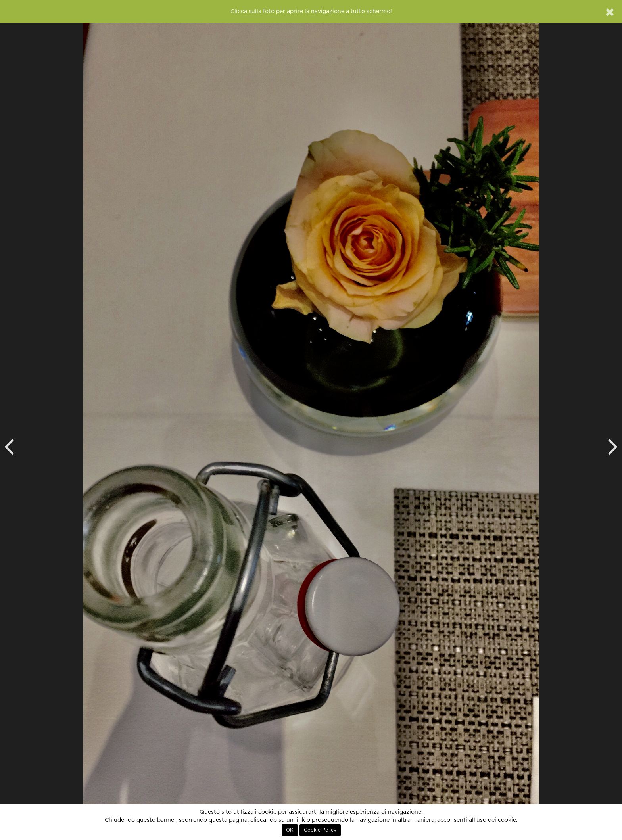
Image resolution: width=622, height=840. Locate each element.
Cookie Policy (320, 830)
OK (290, 830)
